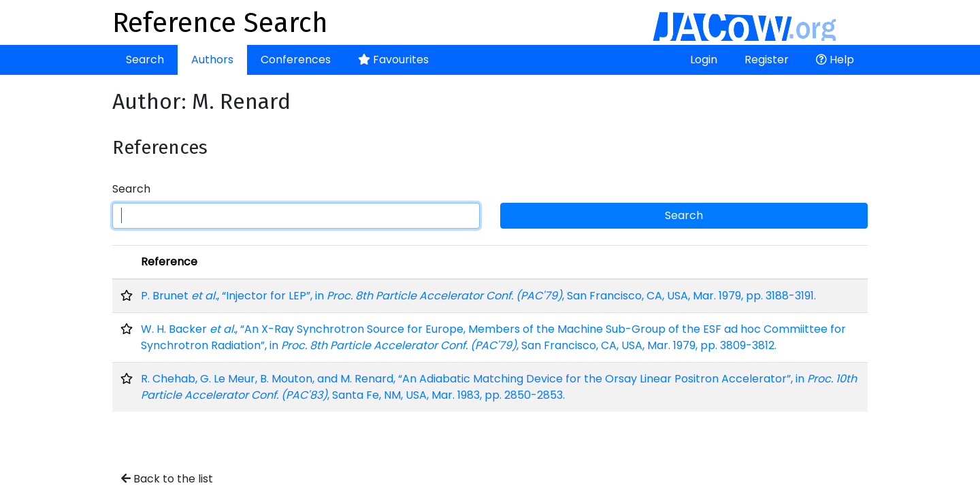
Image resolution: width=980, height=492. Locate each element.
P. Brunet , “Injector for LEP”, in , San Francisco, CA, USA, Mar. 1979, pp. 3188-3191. (478, 296)
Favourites (393, 60)
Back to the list (167, 479)
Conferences (296, 60)
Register (767, 60)
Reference (169, 262)
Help (835, 60)
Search (145, 60)
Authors (212, 60)
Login (704, 60)
